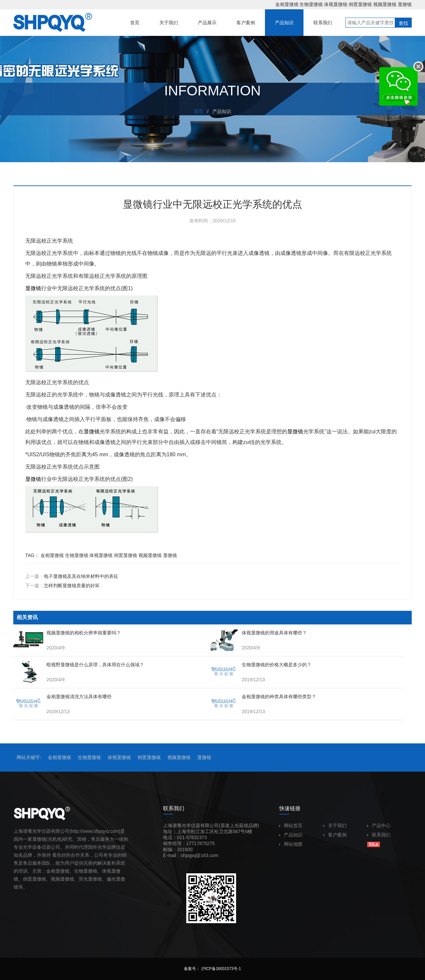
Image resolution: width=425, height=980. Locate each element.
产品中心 (379, 825)
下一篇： (62, 586)
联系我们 (379, 835)
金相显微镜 (287, 4)
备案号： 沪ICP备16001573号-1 (212, 969)
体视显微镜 (336, 4)
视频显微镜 (385, 4)
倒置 (28, 879)
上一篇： (72, 576)
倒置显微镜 (360, 4)
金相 (51, 871)
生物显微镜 (311, 4)
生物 (79, 871)
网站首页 (291, 825)
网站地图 (291, 844)
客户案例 (335, 835)
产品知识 (291, 835)
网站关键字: (29, 757)
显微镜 (405, 4)
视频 (55, 879)
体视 (107, 871)
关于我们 (335, 825)
